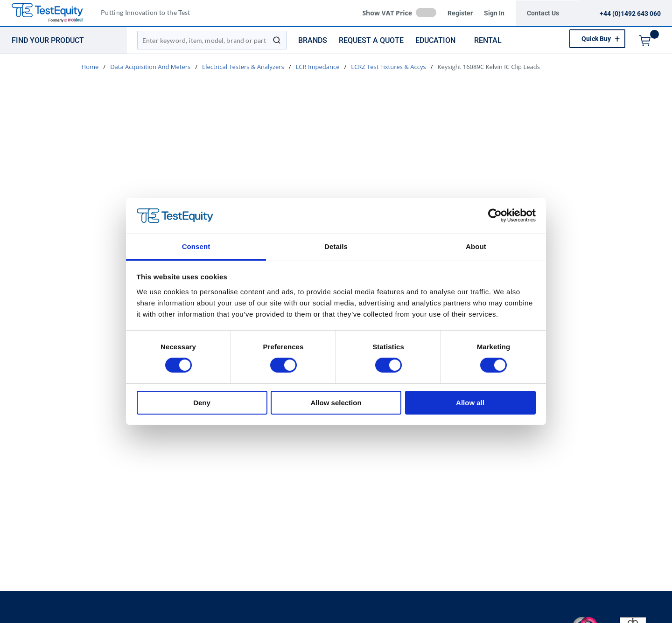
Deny (202, 403)
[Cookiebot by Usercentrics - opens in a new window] (495, 215)
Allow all (470, 403)
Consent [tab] (196, 246)
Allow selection (336, 403)
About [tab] (476, 246)
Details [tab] (336, 246)
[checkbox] (426, 13)
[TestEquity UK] (53, 13)
